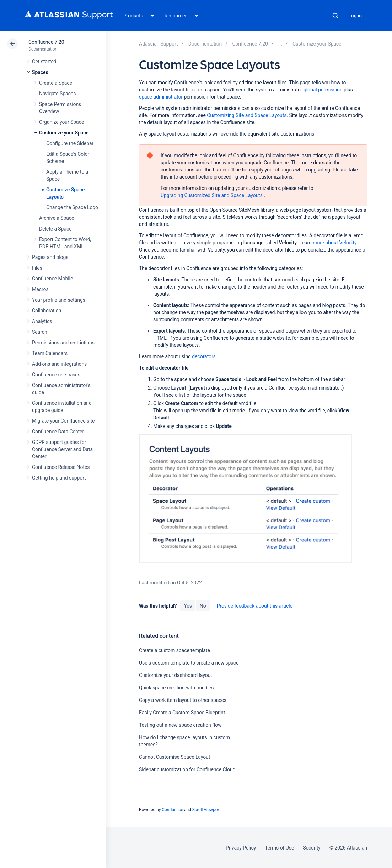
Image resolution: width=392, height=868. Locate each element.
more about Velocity (334, 243)
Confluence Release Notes (61, 467)
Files (37, 268)
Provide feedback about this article (255, 606)
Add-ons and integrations (59, 364)
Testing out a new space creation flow (180, 725)
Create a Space (56, 83)
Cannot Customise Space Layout (174, 757)
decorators (204, 356)
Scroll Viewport (206, 810)
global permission (323, 90)
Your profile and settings (59, 300)
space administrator (161, 97)
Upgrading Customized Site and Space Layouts (212, 195)
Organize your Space (61, 122)
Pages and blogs (50, 257)
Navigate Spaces (57, 94)
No (203, 606)
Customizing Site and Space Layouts (247, 115)
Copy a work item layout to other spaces (183, 700)
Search (335, 16)
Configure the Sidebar (70, 143)
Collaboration (47, 311)
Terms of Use (279, 848)
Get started (44, 62)
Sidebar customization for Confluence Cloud (187, 769)
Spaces (40, 72)
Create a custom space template (174, 650)
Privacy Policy (241, 848)
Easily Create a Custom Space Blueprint (182, 713)
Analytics (42, 321)
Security (312, 848)
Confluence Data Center (58, 432)
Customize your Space (64, 133)
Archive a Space (57, 218)
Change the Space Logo (72, 207)
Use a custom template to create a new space (189, 663)
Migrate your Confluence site (63, 421)
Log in (355, 16)
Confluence (172, 810)
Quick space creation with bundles (176, 688)
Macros (40, 289)
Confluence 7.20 (46, 42)
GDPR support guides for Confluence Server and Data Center (62, 449)
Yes (188, 606)
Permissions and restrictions (63, 343)
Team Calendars (50, 353)
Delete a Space (55, 229)
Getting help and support (59, 478)
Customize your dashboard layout (176, 675)
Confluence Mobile (52, 279)
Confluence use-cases (56, 375)
